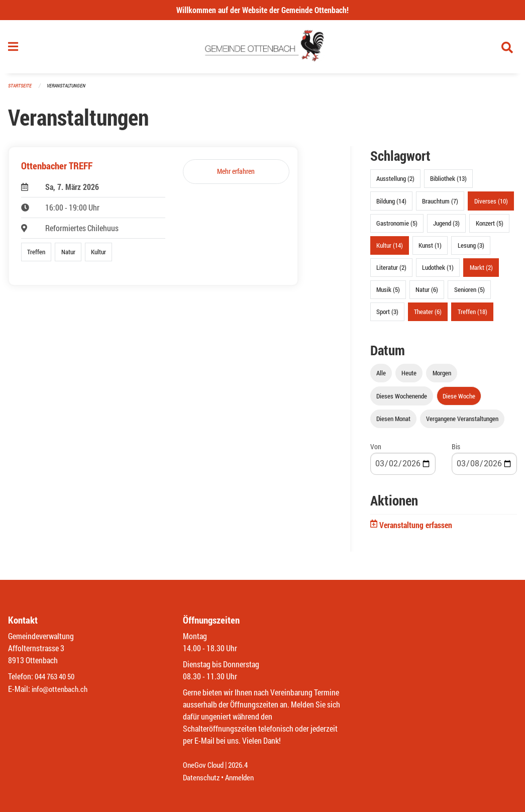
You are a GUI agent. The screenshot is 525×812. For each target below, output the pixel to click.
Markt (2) (481, 272)
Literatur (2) (391, 272)
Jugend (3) (446, 227)
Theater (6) (428, 316)
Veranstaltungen (70, 90)
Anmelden (243, 778)
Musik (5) (388, 294)
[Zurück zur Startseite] (262, 49)
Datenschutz (202, 778)
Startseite (21, 90)
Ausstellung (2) (395, 183)
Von (376, 450)
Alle (381, 377)
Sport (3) (387, 316)
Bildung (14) (391, 205)
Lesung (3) (471, 249)
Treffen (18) (472, 316)
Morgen (442, 377)
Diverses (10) (491, 205)
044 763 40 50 (57, 677)
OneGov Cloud (205, 766)
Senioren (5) (469, 294)
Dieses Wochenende (402, 400)
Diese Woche (459, 400)
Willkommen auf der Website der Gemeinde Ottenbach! (262, 10)
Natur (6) (427, 294)
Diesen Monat (393, 423)
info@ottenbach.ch (62, 689)
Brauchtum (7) (440, 205)
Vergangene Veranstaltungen (462, 423)
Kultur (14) (390, 249)
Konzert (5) (490, 227)
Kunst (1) (430, 249)
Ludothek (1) (438, 272)
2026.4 (242, 766)
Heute (409, 377)
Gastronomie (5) (397, 227)
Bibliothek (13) (448, 183)
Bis (456, 450)
